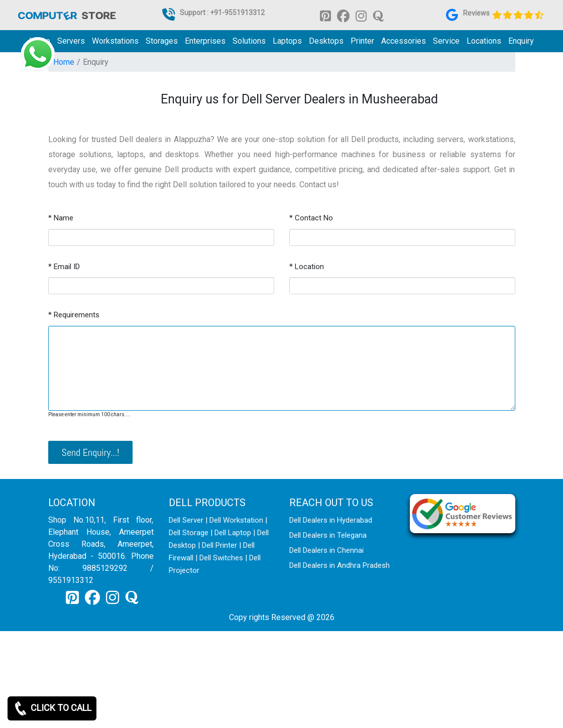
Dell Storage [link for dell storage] (189, 533)
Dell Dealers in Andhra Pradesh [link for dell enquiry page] (340, 565)
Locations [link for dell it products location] (484, 41)
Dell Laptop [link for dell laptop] (233, 533)
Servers (71, 41)
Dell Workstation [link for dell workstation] (236, 520)
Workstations (115, 41)
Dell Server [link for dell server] (186, 520)
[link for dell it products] (66, 15)
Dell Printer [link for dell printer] (219, 545)
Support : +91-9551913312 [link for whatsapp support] (222, 13)
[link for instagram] (361, 15)
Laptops (287, 41)
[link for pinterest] (325, 15)
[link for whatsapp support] (38, 54)
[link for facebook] (343, 15)
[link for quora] (378, 15)
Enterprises (205, 41)
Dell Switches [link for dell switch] (221, 558)
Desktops (326, 41)
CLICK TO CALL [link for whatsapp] (52, 708)
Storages (162, 41)
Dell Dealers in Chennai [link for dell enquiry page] (326, 550)
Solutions (249, 41)
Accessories (404, 41)
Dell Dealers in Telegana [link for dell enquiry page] (328, 535)
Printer (362, 41)
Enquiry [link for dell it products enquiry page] (521, 41)
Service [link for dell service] (446, 41)
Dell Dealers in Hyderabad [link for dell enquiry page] (331, 520)
